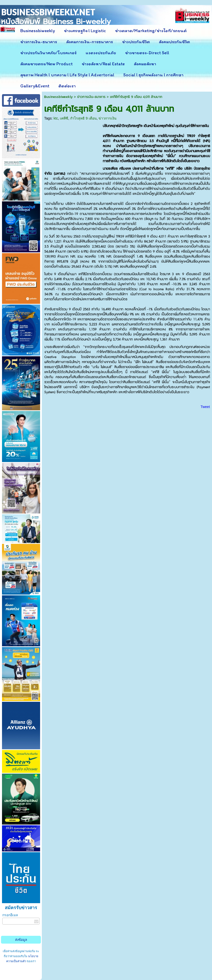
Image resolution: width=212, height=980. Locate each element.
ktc (56, 118)
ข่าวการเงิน (108, 118)
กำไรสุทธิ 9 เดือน (83, 118)
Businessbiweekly (58, 97)
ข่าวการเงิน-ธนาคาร (91, 97)
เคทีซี (64, 118)
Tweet (205, 407)
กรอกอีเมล (10, 915)
